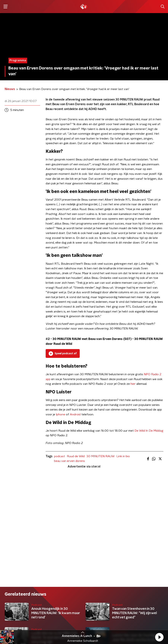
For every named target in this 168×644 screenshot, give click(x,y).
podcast (60, 456)
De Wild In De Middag (149, 431)
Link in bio (123, 456)
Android (75, 414)
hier (133, 384)
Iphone (61, 414)
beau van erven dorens (69, 461)
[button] (159, 637)
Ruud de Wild (76, 456)
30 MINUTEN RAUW (100, 456)
